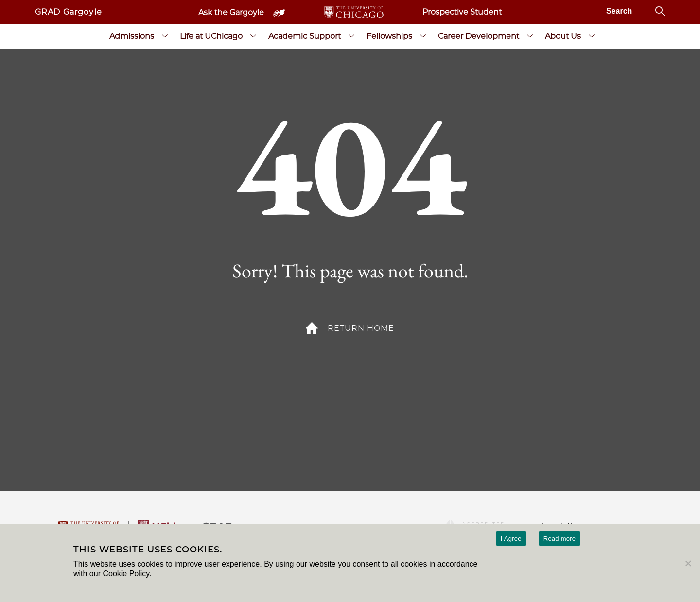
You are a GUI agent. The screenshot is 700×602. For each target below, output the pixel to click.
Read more (560, 539)
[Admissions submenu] (165, 36)
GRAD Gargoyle (69, 12)
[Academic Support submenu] (351, 36)
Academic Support (305, 36)
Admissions (132, 36)
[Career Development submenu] (530, 36)
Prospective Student (462, 12)
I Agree (511, 539)
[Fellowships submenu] (423, 36)
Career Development (479, 36)
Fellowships (389, 36)
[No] (688, 563)
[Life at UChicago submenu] (253, 36)
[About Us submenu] (592, 36)
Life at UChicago (211, 36)
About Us (563, 36)
